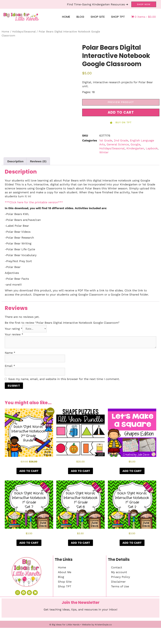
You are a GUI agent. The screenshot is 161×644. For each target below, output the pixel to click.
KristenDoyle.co (103, 625)
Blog (80, 17)
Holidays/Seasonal (24, 32)
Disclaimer (118, 582)
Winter (104, 152)
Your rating (14, 329)
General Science (118, 144)
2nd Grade (121, 140)
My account (119, 572)
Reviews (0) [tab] (38, 161)
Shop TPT (118, 17)
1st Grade (106, 140)
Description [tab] (15, 161)
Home (66, 17)
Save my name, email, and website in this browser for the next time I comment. (64, 379)
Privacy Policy (120, 577)
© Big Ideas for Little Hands (64, 625)
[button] (121, 112)
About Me (65, 572)
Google (135, 144)
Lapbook (152, 148)
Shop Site (98, 17)
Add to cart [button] (29, 471)
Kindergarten (135, 148)
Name (10, 353)
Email (10, 366)
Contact (117, 567)
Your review (14, 334)
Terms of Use (120, 586)
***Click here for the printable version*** (34, 202)
